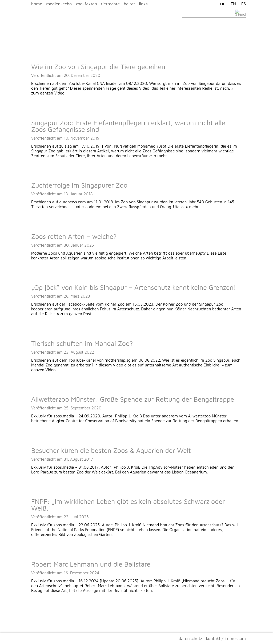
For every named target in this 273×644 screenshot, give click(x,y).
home (37, 4)
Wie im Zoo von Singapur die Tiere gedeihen (98, 67)
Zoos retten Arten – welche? (74, 236)
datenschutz (190, 638)
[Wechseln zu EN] (232, 4)
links (143, 4)
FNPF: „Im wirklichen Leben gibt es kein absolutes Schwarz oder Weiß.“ (128, 505)
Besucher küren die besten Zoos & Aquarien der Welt (111, 450)
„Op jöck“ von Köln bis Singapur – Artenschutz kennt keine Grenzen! (134, 287)
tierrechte (110, 4)
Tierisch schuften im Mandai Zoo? (82, 343)
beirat (129, 4)
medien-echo (59, 4)
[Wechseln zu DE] (222, 4)
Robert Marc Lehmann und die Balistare (91, 564)
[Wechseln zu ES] (242, 4)
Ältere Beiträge (41, 613)
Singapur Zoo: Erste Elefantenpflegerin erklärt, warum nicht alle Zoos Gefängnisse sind (128, 126)
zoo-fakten (86, 4)
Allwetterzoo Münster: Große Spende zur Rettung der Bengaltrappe (133, 399)
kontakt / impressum (226, 638)
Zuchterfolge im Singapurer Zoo (79, 185)
